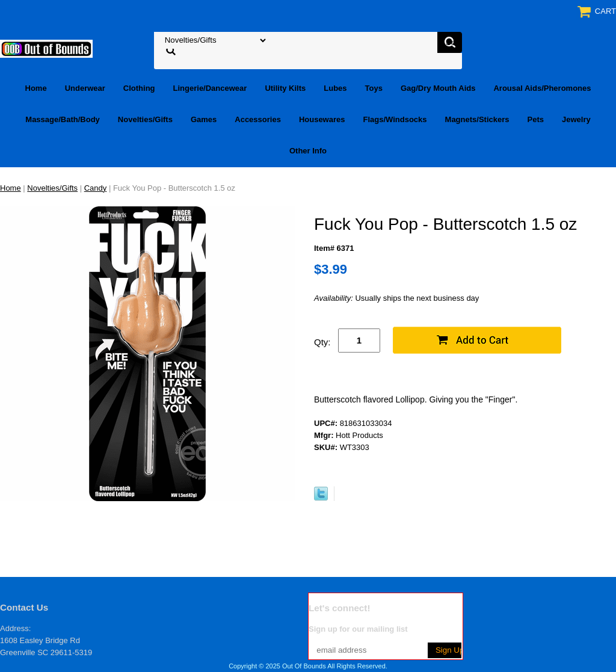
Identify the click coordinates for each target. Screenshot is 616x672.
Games (204, 119)
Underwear (85, 88)
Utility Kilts (285, 88)
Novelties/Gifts (145, 119)
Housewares (322, 119)
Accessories (258, 119)
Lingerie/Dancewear (210, 88)
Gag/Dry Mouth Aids (438, 88)
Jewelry (576, 119)
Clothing (139, 88)
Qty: (322, 342)
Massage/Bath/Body (63, 119)
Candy (96, 188)
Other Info (308, 151)
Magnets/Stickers (477, 119)
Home (36, 88)
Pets (536, 119)
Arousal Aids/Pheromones (542, 88)
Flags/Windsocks (395, 119)
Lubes (335, 88)
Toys (374, 88)
